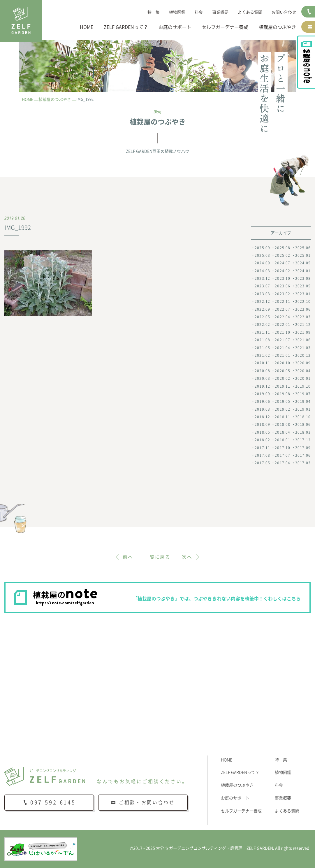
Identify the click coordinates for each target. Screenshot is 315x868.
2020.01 (303, 378)
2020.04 (303, 371)
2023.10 (283, 278)
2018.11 (283, 417)
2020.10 (283, 363)
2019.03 (262, 409)
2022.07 (283, 309)
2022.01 (283, 325)
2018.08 (283, 425)
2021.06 (303, 340)
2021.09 (303, 332)
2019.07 (303, 394)
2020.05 (283, 371)
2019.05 (283, 401)
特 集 (154, 12)
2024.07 (283, 263)
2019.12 (262, 386)
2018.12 (262, 417)
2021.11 (262, 332)
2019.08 (283, 394)
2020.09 (303, 363)
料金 (199, 12)
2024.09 (262, 263)
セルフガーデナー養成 (225, 27)
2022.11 (283, 301)
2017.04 (283, 463)
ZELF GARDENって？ (126, 27)
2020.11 (262, 363)
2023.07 (262, 286)
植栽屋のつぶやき (277, 27)
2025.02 (283, 255)
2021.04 (283, 348)
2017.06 (303, 455)
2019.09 (262, 394)
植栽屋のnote (309, 69)
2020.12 (303, 355)
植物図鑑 (177, 12)
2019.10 (303, 386)
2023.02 (283, 294)
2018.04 (283, 432)
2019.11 (283, 386)
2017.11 (262, 448)
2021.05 (262, 348)
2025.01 (303, 255)
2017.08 (262, 455)
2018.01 (283, 440)
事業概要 (220, 12)
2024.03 (262, 271)
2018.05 (262, 432)
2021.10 (283, 332)
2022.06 (303, 309)
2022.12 (262, 301)
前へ (128, 557)
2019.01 (303, 409)
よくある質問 (250, 12)
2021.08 (262, 340)
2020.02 (283, 378)
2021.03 (303, 348)
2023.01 (303, 294)
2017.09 (303, 448)
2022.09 (262, 309)
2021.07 (283, 340)
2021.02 (262, 355)
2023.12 (262, 278)
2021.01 (283, 355)
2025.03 (262, 255)
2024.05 (303, 263)
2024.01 (303, 271)
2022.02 (262, 325)
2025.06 (303, 248)
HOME (87, 27)
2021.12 (303, 325)
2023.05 (303, 286)
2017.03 (303, 463)
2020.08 (262, 371)
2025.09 (262, 248)
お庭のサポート (175, 27)
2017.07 (283, 455)
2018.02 (262, 440)
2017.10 (283, 448)
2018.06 (303, 425)
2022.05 (262, 317)
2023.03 (262, 294)
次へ (187, 557)
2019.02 (283, 409)
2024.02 (283, 271)
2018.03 (303, 432)
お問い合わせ (284, 12)
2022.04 (283, 317)
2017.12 (303, 440)
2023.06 (283, 286)
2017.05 (262, 463)
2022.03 (303, 317)
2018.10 (303, 417)
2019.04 (303, 401)
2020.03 (262, 378)
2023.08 (303, 278)
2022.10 (303, 301)
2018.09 (262, 425)
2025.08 (283, 248)
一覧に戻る (158, 557)
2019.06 (262, 401)
